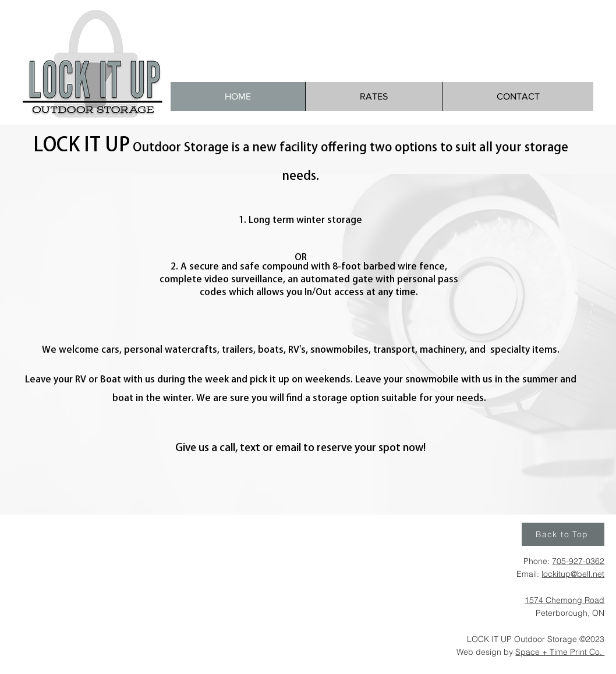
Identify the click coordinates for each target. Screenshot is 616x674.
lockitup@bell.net (573, 574)
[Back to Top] (563, 534)
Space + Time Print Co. (560, 652)
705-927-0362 (578, 561)
